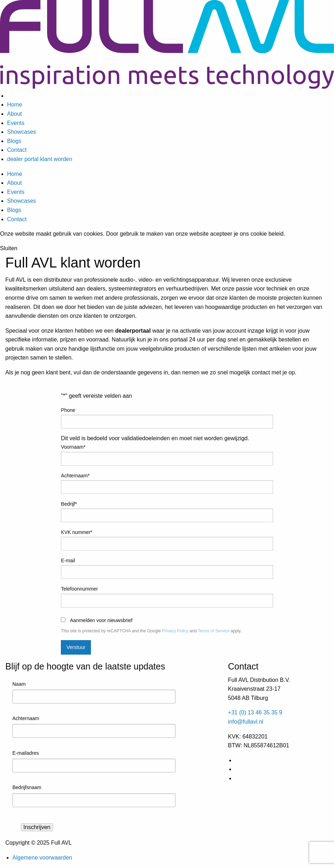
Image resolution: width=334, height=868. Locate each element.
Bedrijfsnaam (27, 787)
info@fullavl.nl (246, 722)
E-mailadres (26, 753)
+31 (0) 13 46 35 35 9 (255, 712)
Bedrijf (69, 504)
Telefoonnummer (79, 589)
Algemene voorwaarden (42, 858)
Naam (19, 684)
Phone (68, 410)
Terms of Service (214, 631)
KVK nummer (77, 532)
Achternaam (75, 476)
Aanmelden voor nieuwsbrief (101, 620)
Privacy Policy (175, 631)
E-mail (68, 561)
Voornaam (73, 447)
